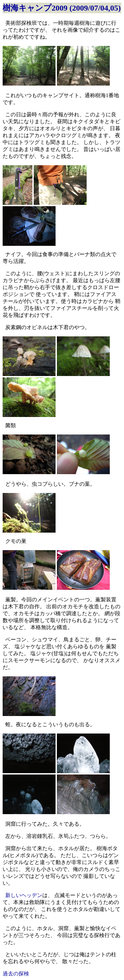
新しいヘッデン (24, 895)
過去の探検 (16, 974)
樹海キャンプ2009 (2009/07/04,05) (62, 8)
